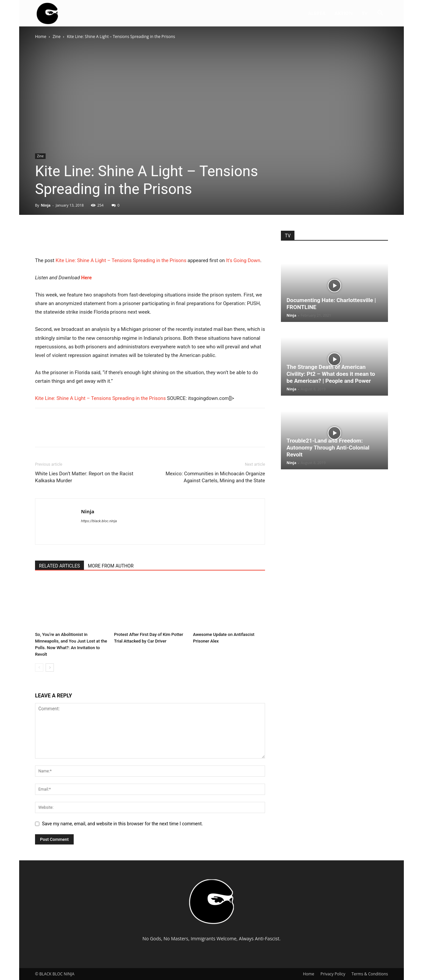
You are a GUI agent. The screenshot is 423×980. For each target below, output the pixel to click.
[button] (380, 14)
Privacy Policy (333, 974)
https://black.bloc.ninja (99, 521)
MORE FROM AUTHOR (111, 566)
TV (365, 13)
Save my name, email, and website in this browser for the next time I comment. (122, 824)
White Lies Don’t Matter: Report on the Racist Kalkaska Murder (84, 477)
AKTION (344, 13)
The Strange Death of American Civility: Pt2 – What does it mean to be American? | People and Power (331, 374)
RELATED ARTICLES (59, 566)
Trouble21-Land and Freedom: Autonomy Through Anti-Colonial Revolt (328, 448)
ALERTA (317, 13)
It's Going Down (243, 260)
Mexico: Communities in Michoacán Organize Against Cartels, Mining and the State (215, 477)
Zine (57, 37)
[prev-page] (39, 667)
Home (41, 37)
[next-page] (50, 667)
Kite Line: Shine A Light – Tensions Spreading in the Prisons (121, 260)
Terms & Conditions (370, 974)
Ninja (46, 205)
